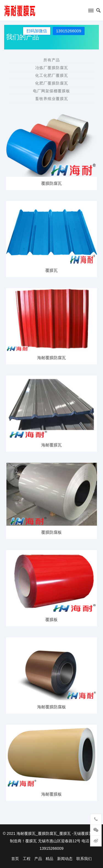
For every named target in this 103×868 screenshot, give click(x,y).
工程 (27, 859)
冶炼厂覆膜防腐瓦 (52, 68)
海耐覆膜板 (51, 794)
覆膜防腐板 (51, 532)
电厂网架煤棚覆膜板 (51, 91)
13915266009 (69, 31)
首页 (15, 859)
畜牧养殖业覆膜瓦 (52, 99)
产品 (38, 859)
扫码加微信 (37, 31)
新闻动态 (65, 859)
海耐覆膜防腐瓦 (51, 358)
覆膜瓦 (51, 270)
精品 (49, 859)
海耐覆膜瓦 (51, 445)
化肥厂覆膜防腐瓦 (52, 83)
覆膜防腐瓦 (51, 183)
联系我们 (84, 859)
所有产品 (52, 60)
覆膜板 (51, 620)
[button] (91, 12)
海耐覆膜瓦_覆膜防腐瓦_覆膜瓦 (44, 833)
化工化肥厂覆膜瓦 (52, 75)
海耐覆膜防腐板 (51, 707)
